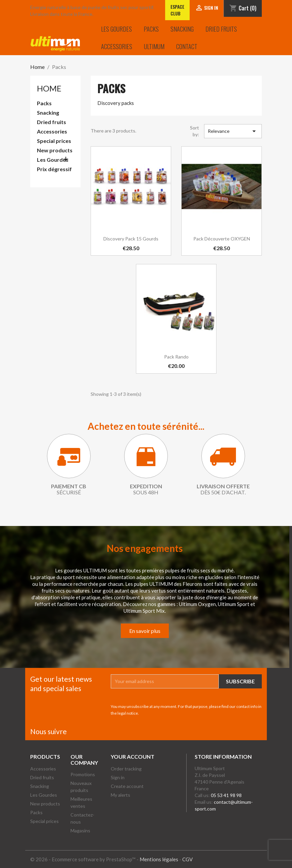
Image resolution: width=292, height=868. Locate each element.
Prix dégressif (54, 169)
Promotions (83, 774)
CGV (187, 859)
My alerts (120, 795)
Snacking (182, 29)
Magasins (80, 831)
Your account (133, 757)
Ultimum (154, 46)
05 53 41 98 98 (226, 795)
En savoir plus (145, 631)
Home (49, 88)
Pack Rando (176, 357)
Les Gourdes (116, 29)
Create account (127, 786)
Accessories (117, 46)
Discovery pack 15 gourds (131, 239)
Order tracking (126, 769)
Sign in (118, 777)
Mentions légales (159, 859)
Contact (187, 46)
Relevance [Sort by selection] (233, 131)
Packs (151, 29)
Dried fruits (221, 29)
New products (55, 150)
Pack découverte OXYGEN (222, 239)
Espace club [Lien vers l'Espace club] (177, 10)
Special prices (54, 141)
